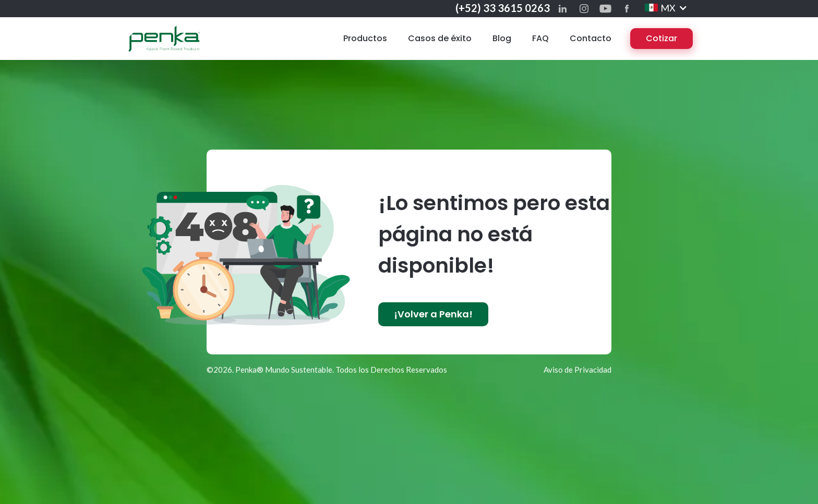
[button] (666, 8)
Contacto (591, 38)
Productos (365, 38)
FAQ (540, 38)
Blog (502, 38)
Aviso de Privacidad (578, 370)
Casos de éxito (440, 38)
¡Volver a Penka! (433, 314)
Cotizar (661, 38)
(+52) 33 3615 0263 (503, 8)
